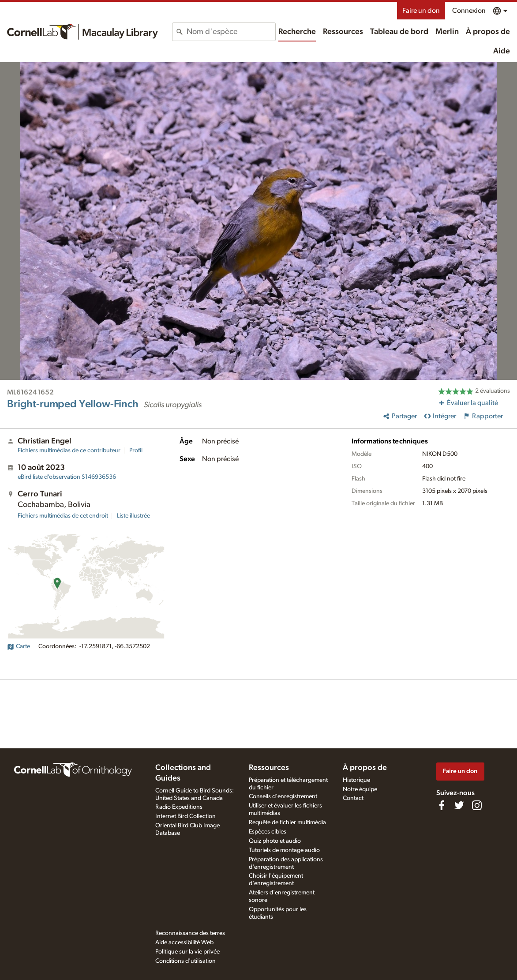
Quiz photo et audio (275, 841)
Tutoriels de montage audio (284, 850)
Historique (356, 780)
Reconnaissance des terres (190, 933)
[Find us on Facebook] (442, 805)
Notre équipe (360, 789)
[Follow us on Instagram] (477, 805)
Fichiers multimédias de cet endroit (63, 516)
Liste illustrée (133, 516)
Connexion (469, 11)
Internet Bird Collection (185, 816)
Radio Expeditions (179, 807)
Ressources (343, 32)
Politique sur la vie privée (187, 952)
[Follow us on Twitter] (459, 805)
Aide (502, 51)
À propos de (488, 32)
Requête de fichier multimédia (287, 822)
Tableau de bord (399, 32)
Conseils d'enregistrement (283, 796)
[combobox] (231, 32)
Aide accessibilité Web (184, 942)
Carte (19, 646)
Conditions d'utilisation (185, 961)
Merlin (447, 32)
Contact (353, 798)
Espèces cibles (268, 832)
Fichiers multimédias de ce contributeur (69, 451)
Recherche (297, 32)
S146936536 (67, 477)
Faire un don (421, 11)
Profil (136, 451)
